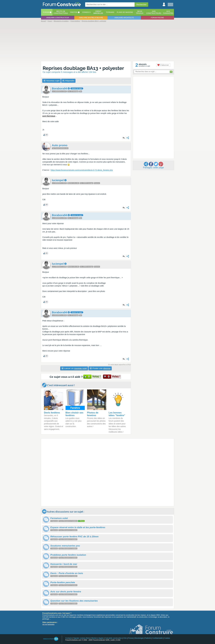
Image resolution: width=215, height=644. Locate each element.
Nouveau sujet (51, 81)
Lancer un (74, 368)
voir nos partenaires (48, 624)
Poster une (100, 368)
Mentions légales (98, 638)
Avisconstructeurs (154, 12)
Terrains (110, 12)
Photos (74, 12)
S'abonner (163, 65)
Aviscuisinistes (168, 12)
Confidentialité (157, 638)
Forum (46, 12)
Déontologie (139, 638)
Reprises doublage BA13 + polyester (83, 68)
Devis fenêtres (52, 413)
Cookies (167, 638)
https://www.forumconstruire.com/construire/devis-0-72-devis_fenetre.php (82, 170)
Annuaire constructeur (58, 18)
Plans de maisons (125, 12)
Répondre (68, 81)
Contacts (69, 638)
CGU (125, 638)
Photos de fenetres (93, 414)
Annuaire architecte (124, 18)
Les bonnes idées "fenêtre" (117, 414)
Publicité (148, 638)
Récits (61, 12)
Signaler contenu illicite (82, 638)
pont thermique (49, 116)
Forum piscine (157, 18)
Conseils (86, 12)
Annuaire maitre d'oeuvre (91, 18)
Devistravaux (140, 12)
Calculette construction (113, 638)
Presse (131, 638)
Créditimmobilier (98, 12)
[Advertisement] (107, 41)
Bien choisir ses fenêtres (74, 414)
